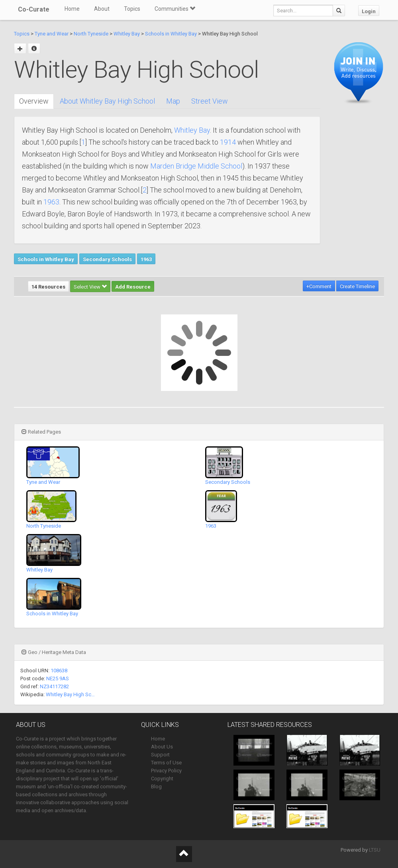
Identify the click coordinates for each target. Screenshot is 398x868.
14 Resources (48, 287)
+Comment (319, 286)
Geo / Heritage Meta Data (54, 652)
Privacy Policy (166, 771)
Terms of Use (166, 763)
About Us (162, 747)
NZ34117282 (54, 686)
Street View (210, 101)
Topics (132, 9)
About (102, 9)
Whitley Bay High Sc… (70, 694)
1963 (51, 202)
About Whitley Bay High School (107, 101)
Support (160, 755)
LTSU (375, 850)
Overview (34, 101)
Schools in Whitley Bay (171, 34)
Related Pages (41, 432)
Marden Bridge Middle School (196, 166)
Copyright (162, 779)
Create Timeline (357, 286)
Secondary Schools (107, 259)
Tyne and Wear (52, 34)
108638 (59, 671)
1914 (228, 142)
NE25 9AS (58, 678)
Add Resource (133, 287)
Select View (90, 287)
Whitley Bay (127, 34)
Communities (175, 9)
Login (369, 11)
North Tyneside (91, 34)
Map (173, 101)
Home (72, 9)
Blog (156, 787)
